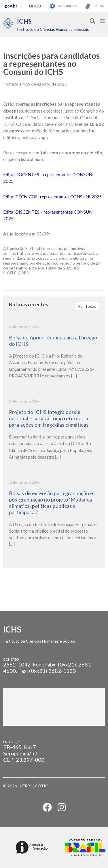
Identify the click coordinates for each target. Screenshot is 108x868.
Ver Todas (87, 306)
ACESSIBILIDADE (65, 6)
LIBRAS (94, 6)
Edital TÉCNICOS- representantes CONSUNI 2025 (52, 197)
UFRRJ (35, 6)
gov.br (11, 6)
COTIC (41, 786)
